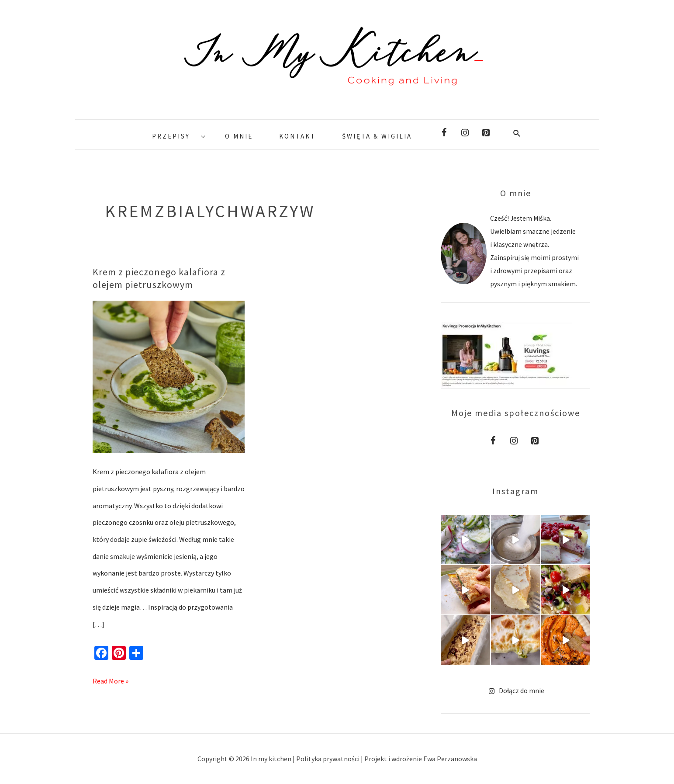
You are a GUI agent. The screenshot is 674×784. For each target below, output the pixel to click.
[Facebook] (444, 133)
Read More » (111, 679)
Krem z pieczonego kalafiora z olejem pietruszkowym (159, 278)
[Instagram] (465, 133)
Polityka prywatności (328, 759)
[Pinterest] (486, 133)
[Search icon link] (517, 133)
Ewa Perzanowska (450, 759)
